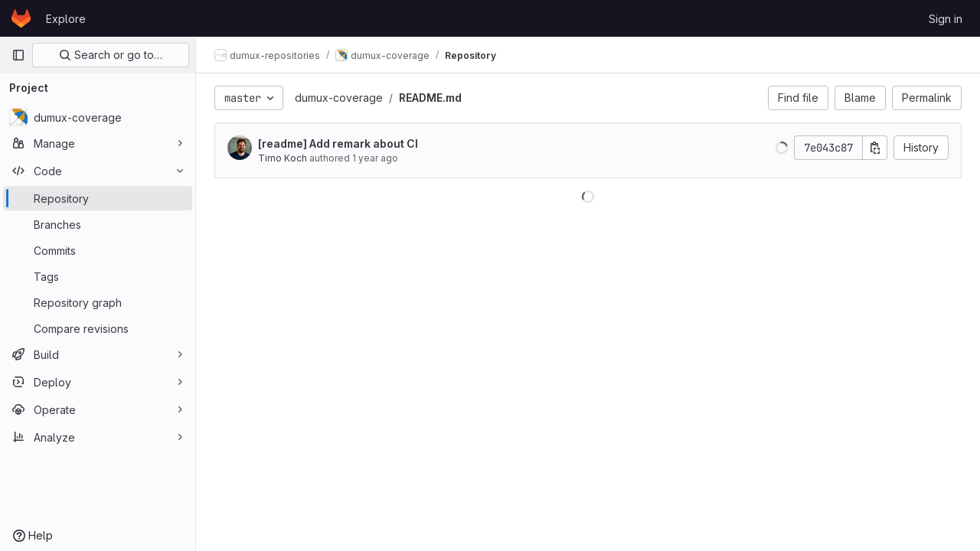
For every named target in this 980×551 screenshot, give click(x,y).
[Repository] (98, 198)
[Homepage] (21, 18)
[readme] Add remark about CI (338, 143)
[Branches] (98, 224)
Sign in (946, 19)
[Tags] (98, 276)
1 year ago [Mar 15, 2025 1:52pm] (375, 158)
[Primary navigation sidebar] (18, 55)
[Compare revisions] (98, 328)
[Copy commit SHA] (875, 148)
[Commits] (98, 250)
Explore (66, 19)
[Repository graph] (98, 302)
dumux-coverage (339, 98)
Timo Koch (283, 158)
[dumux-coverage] (98, 117)
